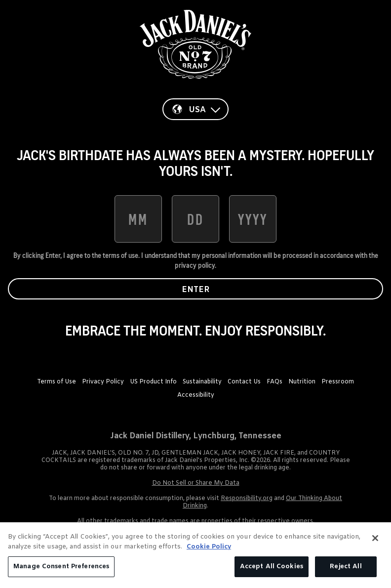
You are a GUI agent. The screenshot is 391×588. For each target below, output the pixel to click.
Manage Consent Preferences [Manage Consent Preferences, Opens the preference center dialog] (61, 567)
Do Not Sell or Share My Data (196, 483)
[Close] (375, 538)
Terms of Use (57, 382)
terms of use (120, 255)
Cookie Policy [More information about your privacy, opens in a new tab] (209, 547)
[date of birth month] (138, 219)
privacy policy (195, 265)
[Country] (195, 109)
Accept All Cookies (272, 567)
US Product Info (153, 382)
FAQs (274, 382)
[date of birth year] (253, 219)
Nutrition (302, 382)
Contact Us (244, 382)
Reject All (346, 567)
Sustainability (202, 382)
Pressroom (338, 382)
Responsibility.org (247, 499)
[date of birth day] (195, 219)
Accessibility (196, 395)
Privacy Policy (103, 382)
